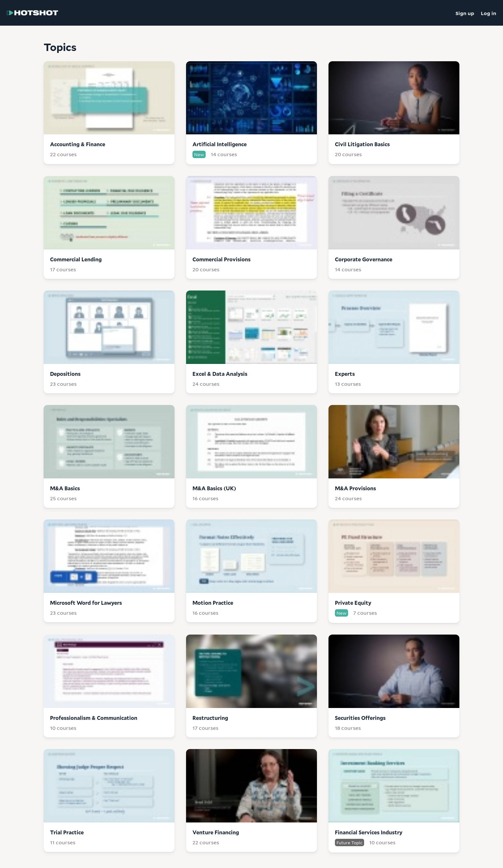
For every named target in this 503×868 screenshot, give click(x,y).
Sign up (465, 13)
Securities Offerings (360, 718)
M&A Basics (65, 488)
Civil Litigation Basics (362, 144)
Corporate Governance (364, 259)
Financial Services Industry (369, 832)
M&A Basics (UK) (214, 488)
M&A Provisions (355, 488)
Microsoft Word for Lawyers (86, 603)
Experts (345, 374)
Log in (489, 13)
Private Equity (353, 603)
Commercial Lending (76, 259)
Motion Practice (213, 603)
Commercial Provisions (222, 259)
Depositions (65, 374)
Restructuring (210, 718)
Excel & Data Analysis (220, 374)
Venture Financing (216, 832)
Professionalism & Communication (94, 718)
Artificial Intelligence (220, 144)
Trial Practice (67, 832)
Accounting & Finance (78, 144)
